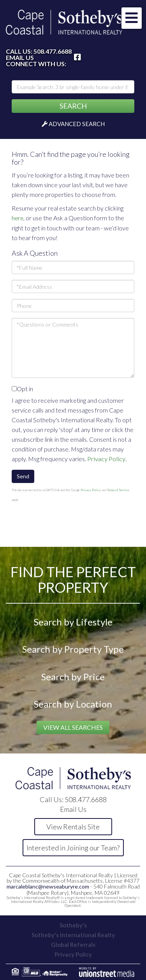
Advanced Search (77, 124)
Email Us (20, 58)
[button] (73, 106)
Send (23, 476)
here (18, 218)
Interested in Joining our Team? (73, 848)
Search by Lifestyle (73, 622)
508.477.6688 (53, 51)
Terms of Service (118, 490)
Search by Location (73, 704)
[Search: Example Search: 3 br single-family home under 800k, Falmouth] (73, 87)
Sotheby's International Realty (73, 935)
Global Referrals (73, 945)
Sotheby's (73, 925)
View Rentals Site (73, 827)
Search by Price (73, 677)
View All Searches (73, 727)
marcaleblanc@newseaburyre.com (48, 886)
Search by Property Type (73, 649)
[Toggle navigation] (132, 18)
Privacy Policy (106, 459)
